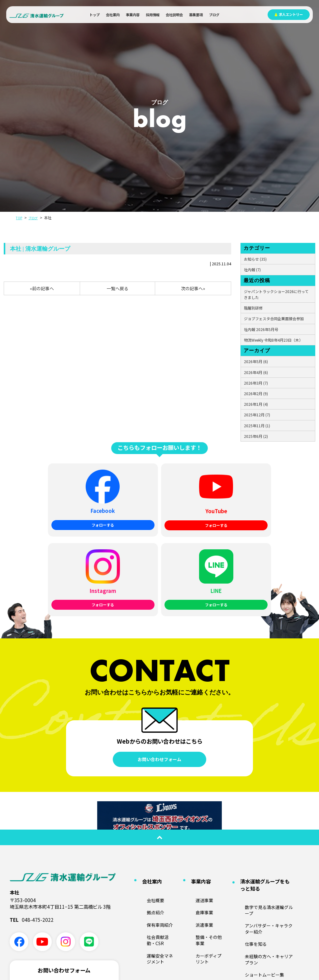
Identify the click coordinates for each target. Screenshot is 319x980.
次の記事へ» (193, 288)
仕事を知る (246, 829)
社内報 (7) (252, 270)
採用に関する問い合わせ (64, 922)
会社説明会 (174, 15)
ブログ (214, 15)
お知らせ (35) (255, 259)
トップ (95, 15)
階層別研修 (253, 308)
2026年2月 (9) (256, 393)
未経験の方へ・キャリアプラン (263, 838)
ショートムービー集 (254, 847)
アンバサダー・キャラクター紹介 (265, 820)
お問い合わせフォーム (159, 675)
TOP (20, 218)
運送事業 (195, 805)
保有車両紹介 (150, 823)
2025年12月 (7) (257, 415)
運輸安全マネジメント (158, 841)
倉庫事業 (195, 814)
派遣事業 (195, 823)
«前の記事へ (42, 288)
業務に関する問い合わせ (64, 904)
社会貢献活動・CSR (156, 832)
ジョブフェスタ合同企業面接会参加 (274, 318)
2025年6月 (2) (256, 436)
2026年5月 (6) (256, 361)
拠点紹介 (146, 814)
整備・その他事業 (203, 832)
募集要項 (196, 15)
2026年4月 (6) (256, 372)
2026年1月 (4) (256, 404)
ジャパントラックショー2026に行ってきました (276, 294)
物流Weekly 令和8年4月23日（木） (273, 340)
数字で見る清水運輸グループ (261, 811)
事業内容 (133, 15)
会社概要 (146, 805)
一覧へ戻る (117, 288)
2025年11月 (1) (257, 426)
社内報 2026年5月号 (261, 329)
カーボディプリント (205, 841)
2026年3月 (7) (256, 383)
